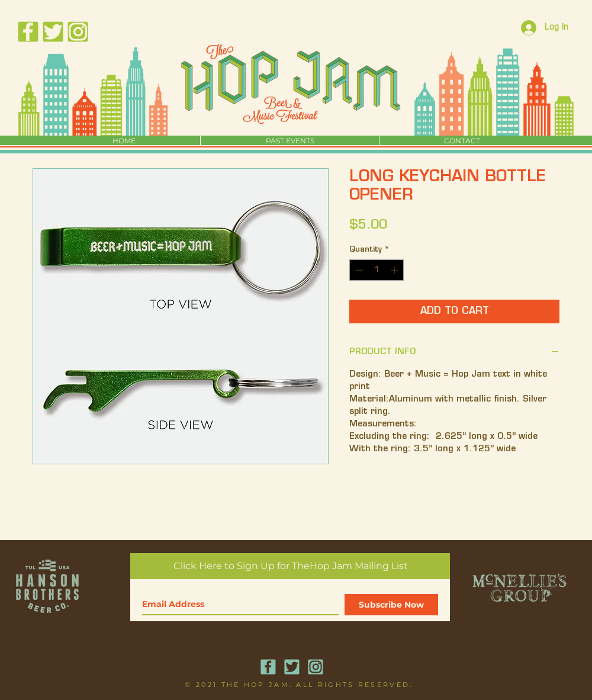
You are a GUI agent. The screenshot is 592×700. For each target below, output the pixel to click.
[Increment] (395, 270)
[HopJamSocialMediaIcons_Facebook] (28, 32)
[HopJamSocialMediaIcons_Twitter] (53, 32)
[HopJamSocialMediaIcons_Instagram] (78, 32)
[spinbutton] (377, 270)
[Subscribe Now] (391, 605)
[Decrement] (358, 270)
